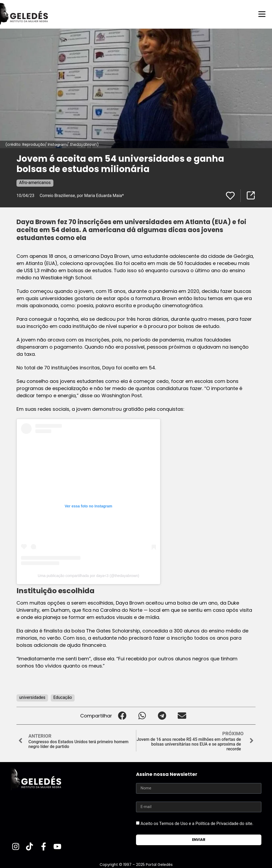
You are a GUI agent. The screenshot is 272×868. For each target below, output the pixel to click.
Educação (63, 697)
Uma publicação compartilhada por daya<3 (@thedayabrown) (88, 575)
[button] (122, 715)
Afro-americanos (35, 182)
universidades (32, 697)
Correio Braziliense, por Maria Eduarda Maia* (82, 195)
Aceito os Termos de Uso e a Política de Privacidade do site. (197, 823)
